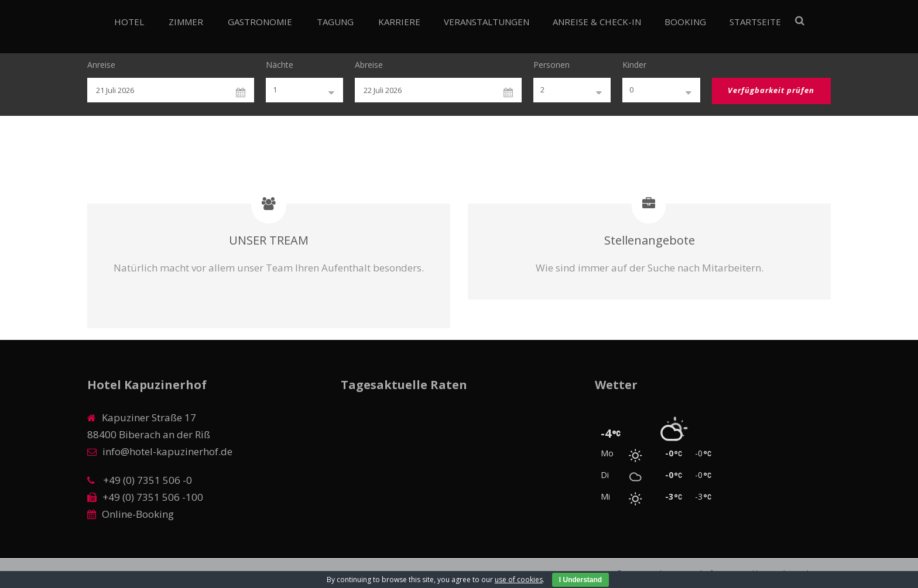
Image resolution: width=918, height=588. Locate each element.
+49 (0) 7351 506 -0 (146, 480)
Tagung (335, 22)
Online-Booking (138, 514)
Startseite (755, 22)
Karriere (399, 22)
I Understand (580, 580)
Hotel (129, 22)
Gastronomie (260, 22)
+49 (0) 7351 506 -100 (153, 497)
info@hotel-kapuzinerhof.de (167, 451)
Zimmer (186, 22)
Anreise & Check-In (597, 22)
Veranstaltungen (487, 22)
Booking (685, 22)
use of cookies (519, 580)
